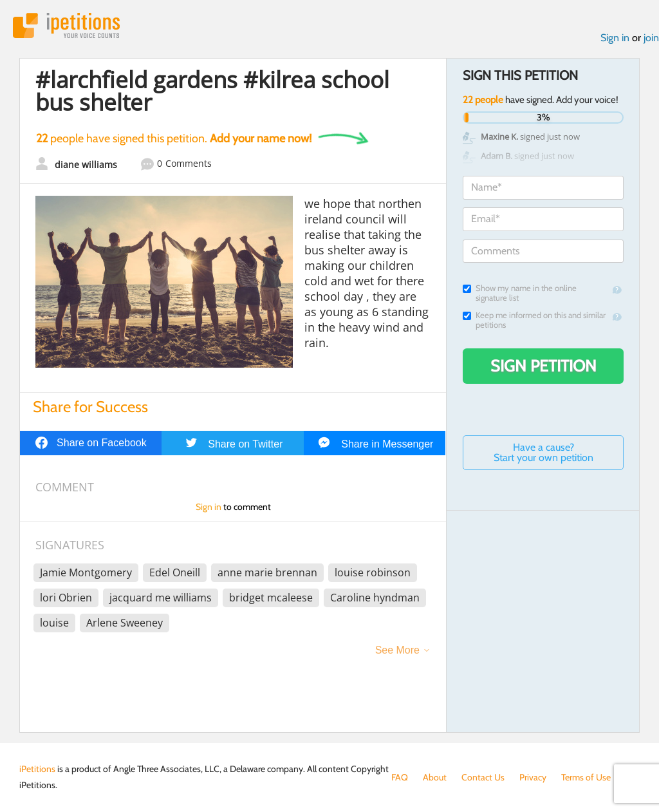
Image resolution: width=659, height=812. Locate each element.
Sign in (615, 38)
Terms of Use (586, 777)
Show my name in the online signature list (520, 293)
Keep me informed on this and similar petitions (534, 320)
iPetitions (66, 25)
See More (397, 650)
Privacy (533, 777)
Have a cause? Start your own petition (543, 452)
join (651, 38)
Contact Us (483, 777)
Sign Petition (543, 366)
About (435, 777)
